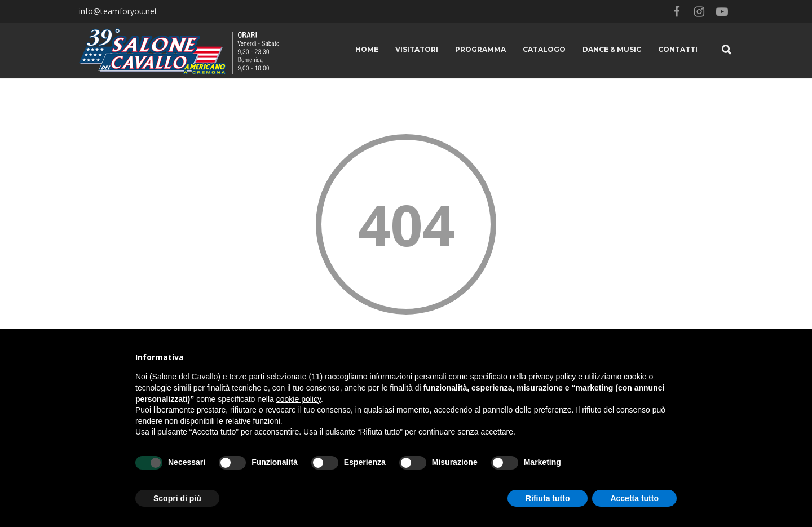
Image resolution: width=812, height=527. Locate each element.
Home (367, 49)
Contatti (678, 49)
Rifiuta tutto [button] (548, 498)
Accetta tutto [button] (634, 498)
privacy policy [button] (552, 377)
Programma (480, 49)
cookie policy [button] (299, 399)
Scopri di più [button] (177, 498)
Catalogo (544, 49)
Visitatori (417, 49)
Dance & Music (612, 49)
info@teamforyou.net (118, 11)
